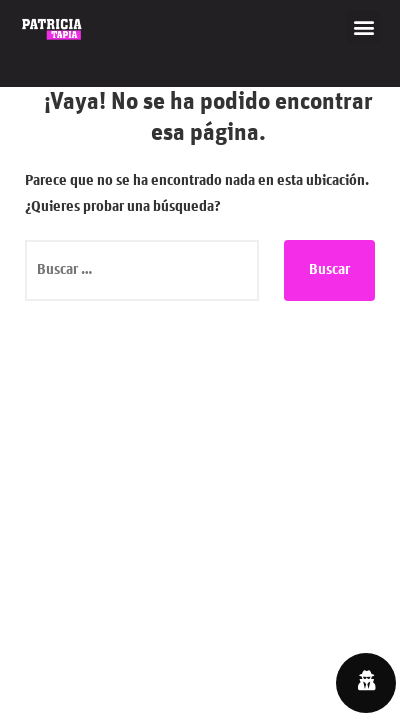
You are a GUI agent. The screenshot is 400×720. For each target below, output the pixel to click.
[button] (363, 26)
